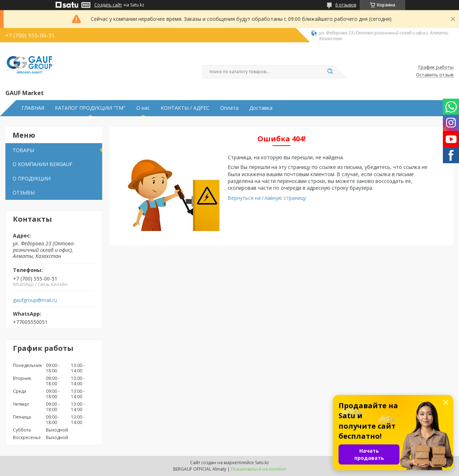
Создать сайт (108, 5)
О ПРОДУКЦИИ (32, 178)
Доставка (261, 108)
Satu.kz (262, 463)
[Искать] (330, 72)
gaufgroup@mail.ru (35, 300)
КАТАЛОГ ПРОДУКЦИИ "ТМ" (90, 108)
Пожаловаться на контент (258, 469)
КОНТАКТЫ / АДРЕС (185, 108)
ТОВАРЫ (23, 150)
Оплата (229, 108)
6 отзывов (346, 5)
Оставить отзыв (435, 75)
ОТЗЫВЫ (24, 192)
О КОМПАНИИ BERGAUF (42, 164)
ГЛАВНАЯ (33, 108)
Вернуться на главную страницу (267, 198)
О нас (143, 108)
